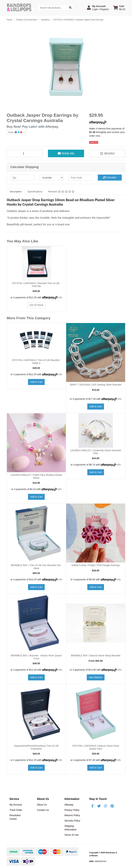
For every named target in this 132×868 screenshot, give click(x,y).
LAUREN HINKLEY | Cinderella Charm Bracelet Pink (96, 452)
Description (16, 192)
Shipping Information (70, 828)
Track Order (16, 810)
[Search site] (70, 8)
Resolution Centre (15, 817)
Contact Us (43, 810)
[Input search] (52, 8)
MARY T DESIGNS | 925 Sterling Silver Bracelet (96, 385)
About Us (42, 805)
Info (60, 297)
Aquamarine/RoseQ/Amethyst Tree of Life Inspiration (36, 747)
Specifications (35, 192)
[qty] (22, 178)
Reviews (61, 192)
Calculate (110, 177)
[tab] (16, 192)
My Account (16, 805)
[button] (98, 8)
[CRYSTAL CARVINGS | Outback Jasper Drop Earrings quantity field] (25, 153)
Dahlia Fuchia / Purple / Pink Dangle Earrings (96, 565)
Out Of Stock (36, 305)
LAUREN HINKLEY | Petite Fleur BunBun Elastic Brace (36, 476)
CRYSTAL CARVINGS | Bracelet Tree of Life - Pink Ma (36, 285)
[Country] (52, 178)
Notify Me (66, 153)
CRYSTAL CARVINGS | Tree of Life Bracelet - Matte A (36, 362)
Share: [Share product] (16, 132)
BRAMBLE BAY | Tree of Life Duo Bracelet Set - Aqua (36, 567)
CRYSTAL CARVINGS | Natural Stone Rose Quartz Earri (96, 747)
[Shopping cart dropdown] (119, 8)
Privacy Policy (72, 810)
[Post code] (81, 178)
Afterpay (69, 805)
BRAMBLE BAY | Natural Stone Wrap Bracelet (96, 656)
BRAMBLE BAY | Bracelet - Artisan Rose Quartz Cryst (36, 657)
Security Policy (72, 821)
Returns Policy (72, 815)
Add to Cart (36, 382)
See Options (96, 677)
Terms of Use (71, 835)
